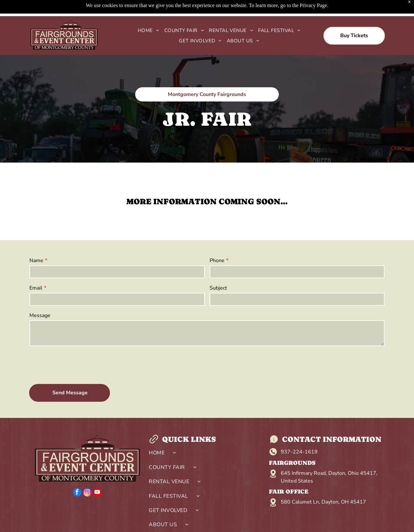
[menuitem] (146, 31)
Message (40, 315)
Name (36, 261)
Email (36, 288)
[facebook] (77, 493)
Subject (218, 288)
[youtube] (97, 493)
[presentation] (79, 365)
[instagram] (87, 493)
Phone (217, 261)
